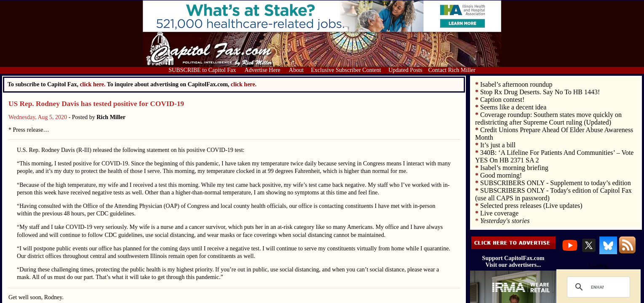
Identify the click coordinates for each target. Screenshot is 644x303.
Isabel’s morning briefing (514, 168)
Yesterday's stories (505, 221)
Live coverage (499, 213)
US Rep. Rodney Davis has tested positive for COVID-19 (96, 104)
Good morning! (501, 175)
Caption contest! (502, 100)
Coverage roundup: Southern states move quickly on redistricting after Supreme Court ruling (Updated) (548, 118)
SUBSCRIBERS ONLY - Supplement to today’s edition (556, 183)
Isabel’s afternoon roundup (516, 84)
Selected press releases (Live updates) (531, 206)
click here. (244, 84)
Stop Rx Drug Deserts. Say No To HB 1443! (540, 92)
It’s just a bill (498, 145)
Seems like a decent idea (513, 107)
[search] (597, 287)
